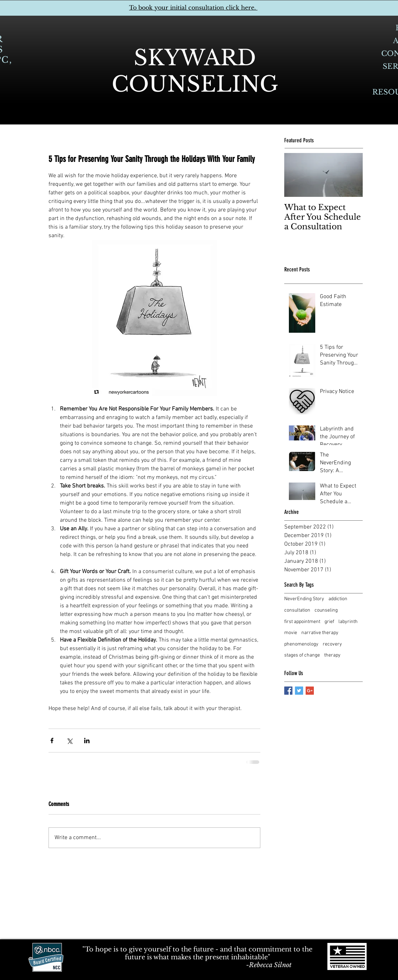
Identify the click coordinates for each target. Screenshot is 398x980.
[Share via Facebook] (52, 741)
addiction (338, 599)
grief (329, 622)
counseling (326, 610)
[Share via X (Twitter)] (69, 741)
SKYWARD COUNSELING (195, 71)
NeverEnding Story (304, 599)
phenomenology (301, 644)
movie (291, 633)
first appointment (302, 622)
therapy (332, 655)
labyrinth (348, 622)
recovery (332, 644)
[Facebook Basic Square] (288, 691)
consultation (297, 610)
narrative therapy (320, 633)
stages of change (302, 655)
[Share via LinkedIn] (87, 741)
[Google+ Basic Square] (310, 691)
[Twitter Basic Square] (299, 691)
